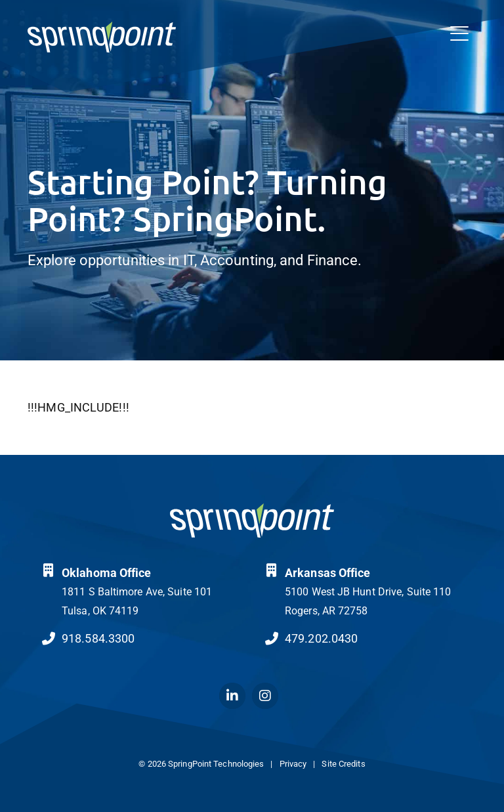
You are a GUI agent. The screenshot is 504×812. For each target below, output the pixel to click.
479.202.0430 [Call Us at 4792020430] (321, 638)
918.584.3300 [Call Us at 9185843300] (98, 638)
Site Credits (343, 764)
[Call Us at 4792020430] (272, 639)
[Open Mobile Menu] (459, 34)
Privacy (293, 764)
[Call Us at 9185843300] (49, 639)
